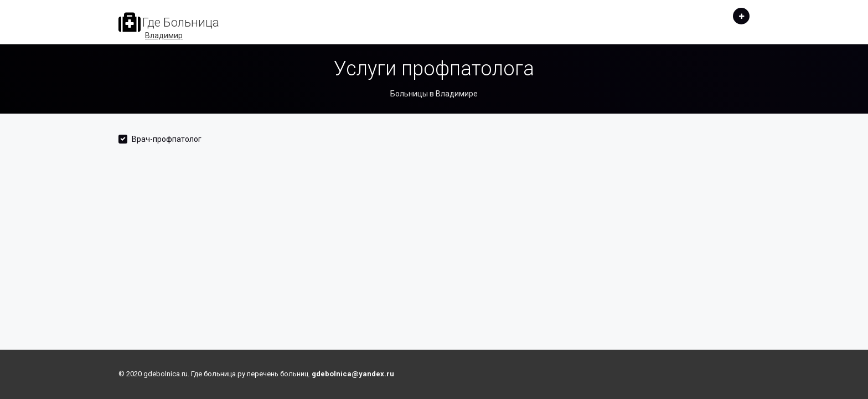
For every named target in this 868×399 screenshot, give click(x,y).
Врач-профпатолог (167, 139)
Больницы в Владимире (434, 94)
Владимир (164, 35)
